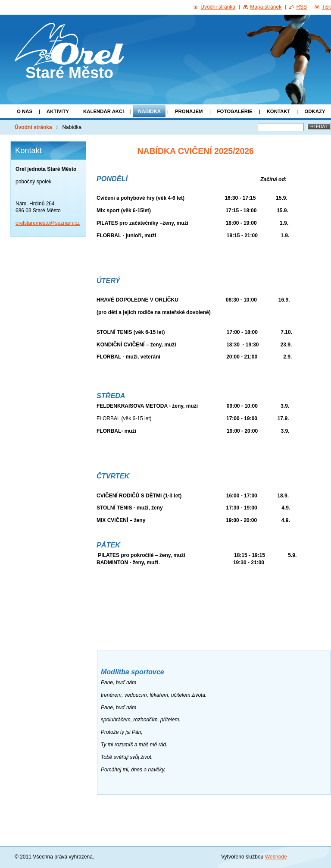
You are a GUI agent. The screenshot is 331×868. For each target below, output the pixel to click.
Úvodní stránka (33, 127)
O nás (25, 111)
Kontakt (279, 111)
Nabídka (149, 111)
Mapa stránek (266, 7)
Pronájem (189, 111)
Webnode (276, 857)
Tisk (326, 7)
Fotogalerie (235, 111)
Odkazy (315, 111)
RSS (301, 7)
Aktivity (58, 111)
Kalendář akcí (104, 111)
